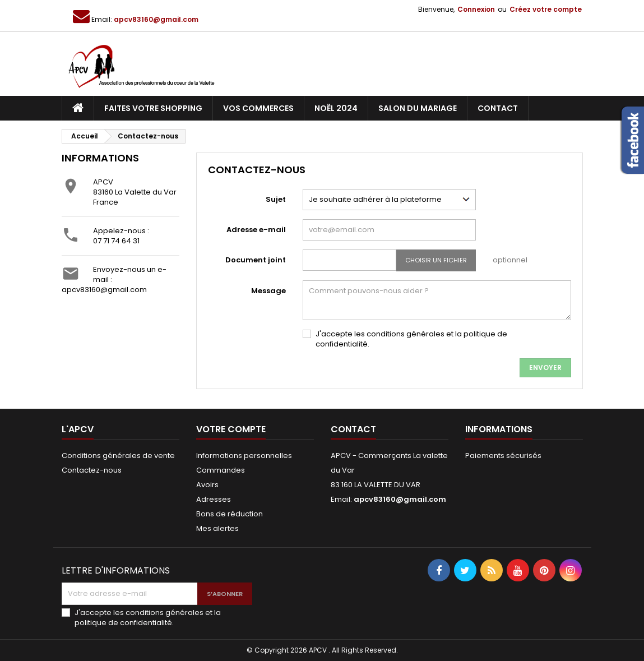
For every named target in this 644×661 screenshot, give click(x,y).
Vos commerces (258, 108)
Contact (498, 108)
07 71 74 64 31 (116, 241)
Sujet (276, 199)
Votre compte (231, 429)
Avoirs (207, 485)
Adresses (214, 499)
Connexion (476, 9)
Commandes (221, 470)
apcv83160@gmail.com (156, 19)
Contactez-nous (92, 470)
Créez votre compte (546, 9)
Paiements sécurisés (503, 456)
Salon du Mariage (418, 108)
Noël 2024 (336, 108)
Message (268, 291)
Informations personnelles (244, 456)
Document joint (256, 260)
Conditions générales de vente (118, 456)
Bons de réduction (230, 514)
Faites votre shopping (153, 108)
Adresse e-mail (256, 230)
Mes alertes (217, 528)
